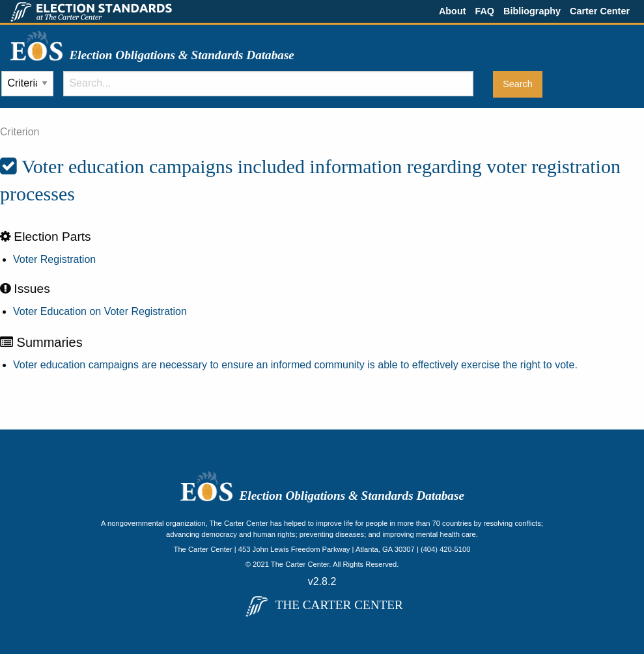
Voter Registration (54, 259)
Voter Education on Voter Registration (100, 311)
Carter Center (600, 11)
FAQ (484, 11)
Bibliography (532, 11)
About (453, 11)
